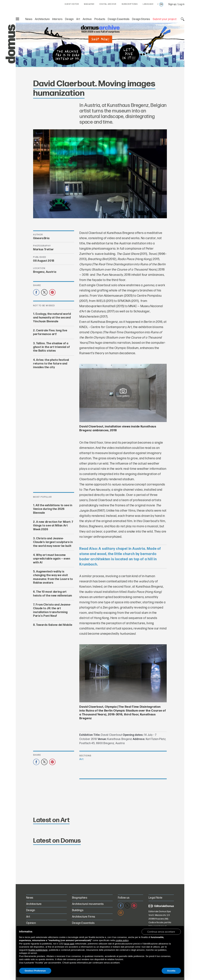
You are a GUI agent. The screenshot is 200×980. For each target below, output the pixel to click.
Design (69, 19)
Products (100, 19)
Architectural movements (88, 904)
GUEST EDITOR (72, 4)
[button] (161, 932)
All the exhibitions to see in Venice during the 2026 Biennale (53, 509)
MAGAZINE (89, 4)
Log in (181, 4)
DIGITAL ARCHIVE (108, 4)
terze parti (69, 944)
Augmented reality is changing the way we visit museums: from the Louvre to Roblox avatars (53, 577)
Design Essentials (119, 19)
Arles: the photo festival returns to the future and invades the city (51, 364)
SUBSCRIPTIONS (130, 4)
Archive (87, 19)
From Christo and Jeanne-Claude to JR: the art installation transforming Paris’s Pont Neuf (52, 610)
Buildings (78, 910)
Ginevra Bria (41, 238)
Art (78, 19)
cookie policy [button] (122, 940)
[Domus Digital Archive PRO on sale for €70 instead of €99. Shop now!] (100, 45)
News (29, 19)
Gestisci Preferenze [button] (35, 971)
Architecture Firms (84, 917)
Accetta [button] (171, 971)
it (158, 4)
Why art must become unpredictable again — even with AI (52, 559)
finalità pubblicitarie (38, 950)
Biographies (80, 898)
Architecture (42, 19)
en (161, 4)
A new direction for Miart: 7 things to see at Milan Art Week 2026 (53, 526)
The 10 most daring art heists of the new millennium (53, 594)
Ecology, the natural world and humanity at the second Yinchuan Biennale (52, 318)
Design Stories (141, 19)
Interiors (57, 19)
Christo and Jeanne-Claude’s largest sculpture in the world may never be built (53, 542)
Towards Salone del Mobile (54, 625)
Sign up (172, 4)
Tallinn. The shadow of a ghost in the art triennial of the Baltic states (52, 347)
